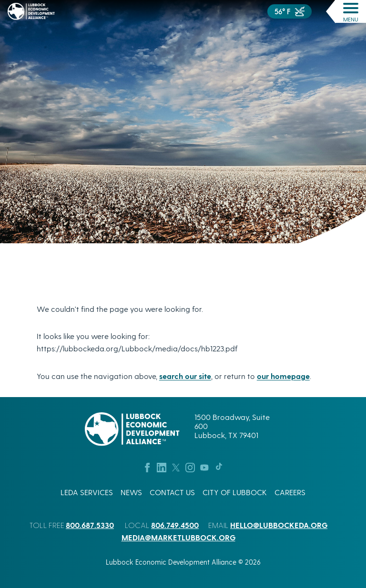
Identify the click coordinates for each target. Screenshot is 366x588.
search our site (185, 376)
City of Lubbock (235, 492)
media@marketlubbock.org (178, 537)
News (131, 492)
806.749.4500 (175, 525)
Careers (290, 492)
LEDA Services (87, 492)
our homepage (283, 376)
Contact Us (172, 492)
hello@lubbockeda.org (279, 525)
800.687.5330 (90, 525)
